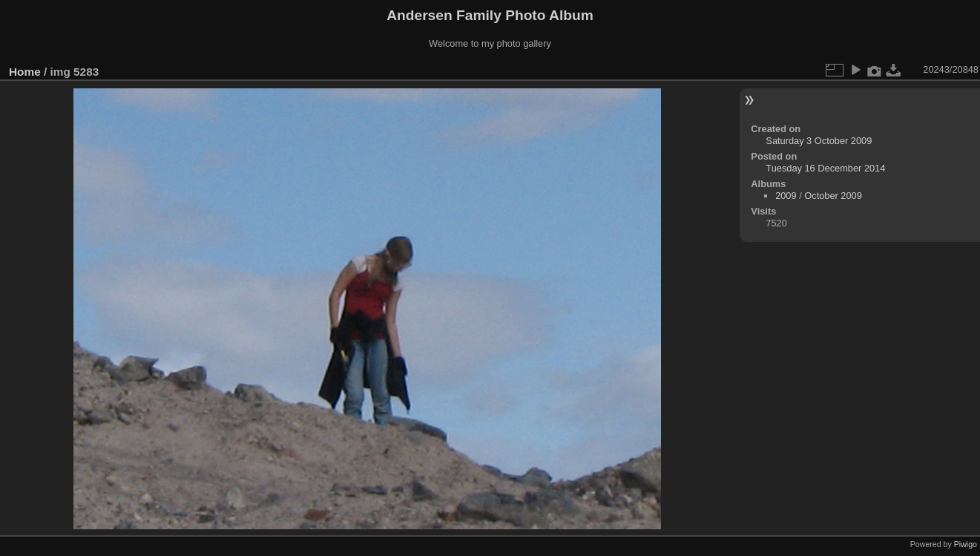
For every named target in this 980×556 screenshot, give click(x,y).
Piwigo (966, 544)
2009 (786, 196)
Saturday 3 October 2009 (819, 141)
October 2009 (833, 196)
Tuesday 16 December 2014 (825, 168)
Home (25, 72)
